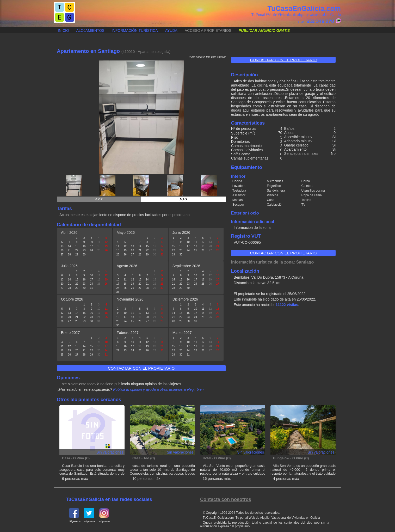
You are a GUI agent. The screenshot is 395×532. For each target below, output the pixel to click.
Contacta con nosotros (226, 499)
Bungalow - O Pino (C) (291, 458)
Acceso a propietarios (208, 30)
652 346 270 (320, 21)
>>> (183, 199)
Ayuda (171, 30)
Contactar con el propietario (283, 60)
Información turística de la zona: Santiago (272, 262)
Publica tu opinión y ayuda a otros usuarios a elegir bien (158, 389)
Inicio (63, 30)
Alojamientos (90, 30)
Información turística (135, 30)
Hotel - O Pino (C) (217, 458)
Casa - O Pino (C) (76, 458)
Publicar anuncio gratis (54, 28)
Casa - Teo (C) (144, 458)
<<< (99, 199)
